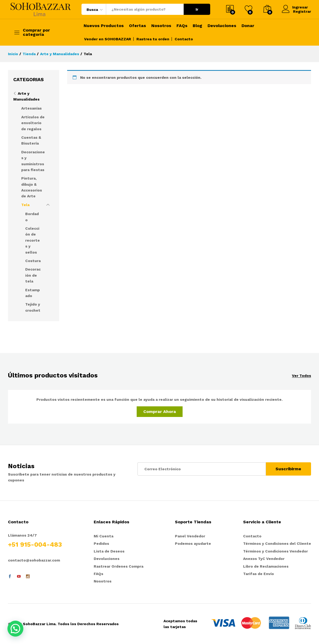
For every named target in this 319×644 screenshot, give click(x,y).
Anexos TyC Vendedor (264, 559)
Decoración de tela (33, 275)
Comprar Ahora (160, 412)
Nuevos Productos (104, 26)
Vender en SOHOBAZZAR (108, 39)
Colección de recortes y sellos (33, 240)
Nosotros (161, 26)
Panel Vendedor (190, 536)
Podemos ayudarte (193, 543)
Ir (197, 9)
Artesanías (31, 108)
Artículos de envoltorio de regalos (33, 123)
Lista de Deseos (109, 551)
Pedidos (101, 543)
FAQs (182, 26)
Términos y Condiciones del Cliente (277, 543)
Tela (25, 205)
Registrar (302, 11)
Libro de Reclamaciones (266, 566)
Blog (197, 26)
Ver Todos (301, 376)
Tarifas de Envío (258, 574)
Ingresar (295, 7)
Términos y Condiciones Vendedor (275, 551)
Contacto (184, 39)
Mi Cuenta (104, 536)
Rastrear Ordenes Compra (118, 566)
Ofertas (137, 26)
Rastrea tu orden (153, 39)
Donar (248, 26)
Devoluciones (222, 26)
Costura (33, 261)
